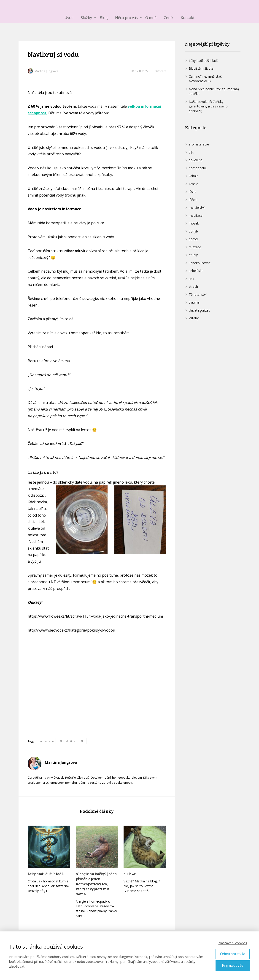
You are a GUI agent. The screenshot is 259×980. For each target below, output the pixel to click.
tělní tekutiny (67, 741)
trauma (194, 302)
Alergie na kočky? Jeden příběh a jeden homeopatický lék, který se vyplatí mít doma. (96, 884)
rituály (193, 255)
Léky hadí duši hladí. (46, 874)
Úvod (69, 18)
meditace (196, 215)
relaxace (195, 247)
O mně (151, 18)
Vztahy (194, 318)
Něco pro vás (126, 18)
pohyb (193, 231)
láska (193, 192)
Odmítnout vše (233, 954)
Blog (104, 18)
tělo (82, 741)
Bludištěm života (201, 68)
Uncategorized (200, 310)
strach (193, 286)
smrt (192, 279)
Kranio (194, 184)
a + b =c (130, 874)
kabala (194, 176)
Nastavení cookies (233, 943)
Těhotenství (198, 294)
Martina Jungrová (43, 71)
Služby (86, 18)
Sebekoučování (200, 263)
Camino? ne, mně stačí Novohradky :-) (206, 79)
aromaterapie (199, 144)
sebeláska (196, 271)
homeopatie (46, 741)
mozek (194, 223)
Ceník (169, 18)
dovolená (196, 160)
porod (193, 239)
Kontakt (188, 18)
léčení (193, 200)
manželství (197, 207)
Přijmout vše (233, 965)
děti (192, 152)
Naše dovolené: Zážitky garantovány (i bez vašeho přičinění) (208, 106)
